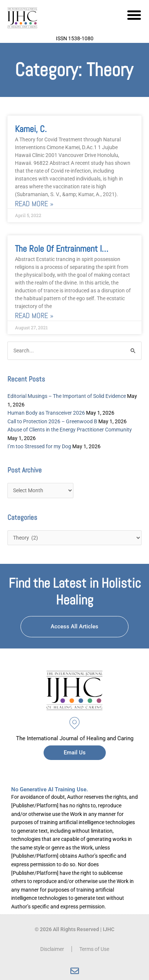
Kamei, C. (31, 129)
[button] (134, 15)
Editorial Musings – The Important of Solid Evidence (67, 396)
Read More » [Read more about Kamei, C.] (34, 204)
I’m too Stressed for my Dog (39, 446)
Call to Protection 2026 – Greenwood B (52, 421)
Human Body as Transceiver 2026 (46, 413)
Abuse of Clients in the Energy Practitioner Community (70, 430)
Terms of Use (94, 949)
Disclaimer (52, 949)
